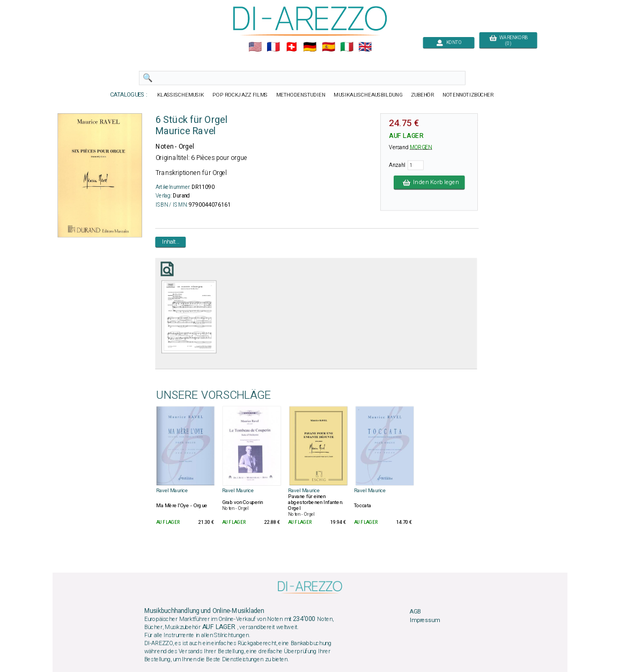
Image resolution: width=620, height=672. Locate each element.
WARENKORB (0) (508, 41)
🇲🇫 (273, 47)
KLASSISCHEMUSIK (181, 95)
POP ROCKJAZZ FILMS (241, 95)
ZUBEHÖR (423, 95)
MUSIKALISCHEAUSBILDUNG (368, 95)
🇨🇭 (291, 47)
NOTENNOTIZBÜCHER (468, 95)
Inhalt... (171, 242)
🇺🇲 (255, 47)
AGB (415, 612)
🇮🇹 (347, 47)
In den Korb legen (429, 182)
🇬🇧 (365, 47)
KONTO (449, 43)
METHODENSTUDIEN (301, 95)
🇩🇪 (310, 47)
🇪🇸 (329, 47)
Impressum (425, 620)
